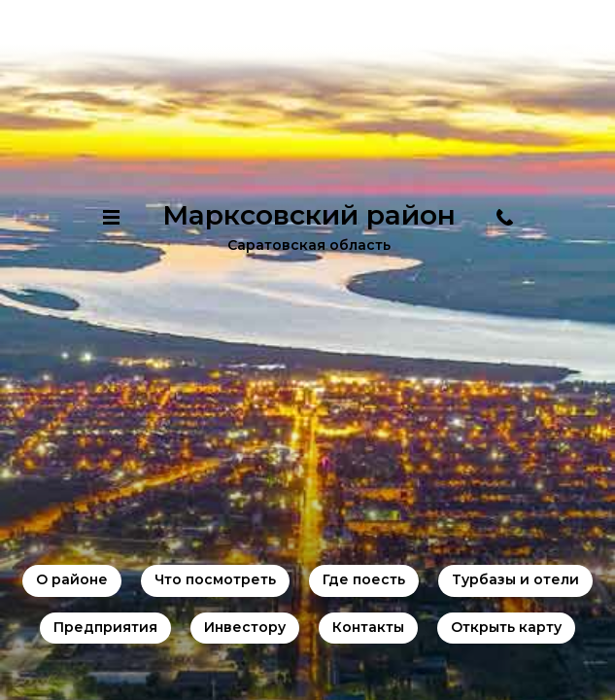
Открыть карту (506, 627)
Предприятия (105, 627)
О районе (72, 579)
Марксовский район (309, 215)
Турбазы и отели (515, 579)
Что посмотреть (215, 579)
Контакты (368, 627)
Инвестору (245, 627)
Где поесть (364, 579)
